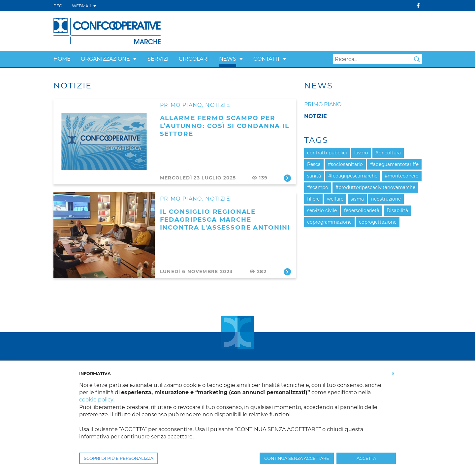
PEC (58, 6)
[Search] (378, 59)
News (228, 59)
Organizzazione (105, 59)
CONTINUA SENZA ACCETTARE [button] (297, 458)
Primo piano (323, 104)
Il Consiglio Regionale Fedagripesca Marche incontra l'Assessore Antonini (225, 220)
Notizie (218, 105)
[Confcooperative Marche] (107, 31)
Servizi (158, 59)
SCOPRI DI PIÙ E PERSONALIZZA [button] (119, 458)
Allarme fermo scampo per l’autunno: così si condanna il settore (225, 126)
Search (417, 59)
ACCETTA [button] (366, 458)
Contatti (266, 59)
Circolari (194, 59)
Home (62, 59)
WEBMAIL (84, 6)
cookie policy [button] (96, 400)
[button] (135, 59)
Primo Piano (181, 105)
